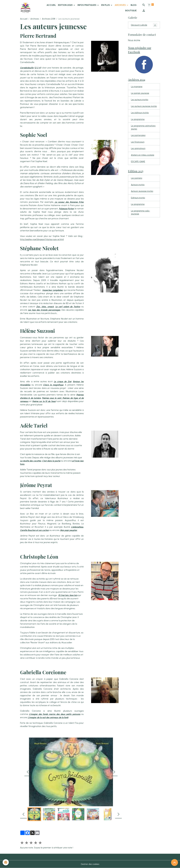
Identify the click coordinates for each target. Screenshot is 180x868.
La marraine (137, 87)
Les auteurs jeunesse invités (142, 109)
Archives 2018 (49, 19)
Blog (134, 5)
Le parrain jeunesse (141, 94)
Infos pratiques (87, 5)
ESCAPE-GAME (138, 168)
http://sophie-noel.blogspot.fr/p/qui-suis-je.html (44, 239)
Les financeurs (138, 148)
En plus (106, 5)
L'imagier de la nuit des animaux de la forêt (53, 717)
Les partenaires (139, 141)
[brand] (26, 8)
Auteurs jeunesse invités (143, 199)
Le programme (138, 124)
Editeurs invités (138, 206)
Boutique (131, 11)
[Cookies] (6, 862)
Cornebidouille (27, 68)
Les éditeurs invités (140, 118)
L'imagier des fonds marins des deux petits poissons (56, 714)
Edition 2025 (66, 5)
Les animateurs (139, 155)
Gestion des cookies (90, 864)
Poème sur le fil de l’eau (49, 401)
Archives (121, 5)
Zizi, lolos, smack (55, 307)
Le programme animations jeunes (140, 133)
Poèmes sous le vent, (54, 398)
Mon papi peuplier (72, 530)
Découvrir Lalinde (144, 25)
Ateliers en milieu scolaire (144, 161)
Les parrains (137, 185)
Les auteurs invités (140, 101)
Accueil (51, 5)
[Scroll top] (175, 863)
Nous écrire (134, 40)
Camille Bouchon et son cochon (36, 530)
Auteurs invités (138, 192)
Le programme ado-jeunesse (141, 221)
